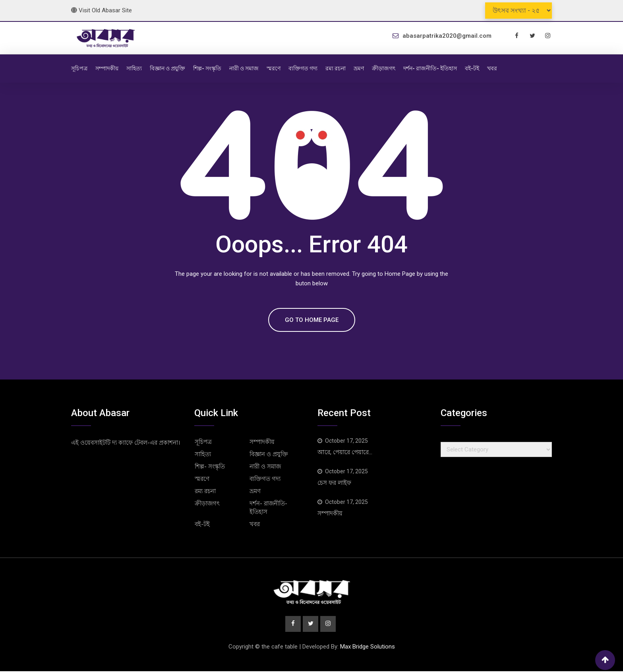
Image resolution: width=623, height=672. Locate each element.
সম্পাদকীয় (107, 68)
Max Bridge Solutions (368, 647)
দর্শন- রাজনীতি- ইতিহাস (430, 68)
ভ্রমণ (359, 68)
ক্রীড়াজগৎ (384, 68)
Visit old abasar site (102, 10)
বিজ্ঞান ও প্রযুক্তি (167, 68)
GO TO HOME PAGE (312, 320)
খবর (492, 68)
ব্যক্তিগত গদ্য (303, 68)
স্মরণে (274, 68)
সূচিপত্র (79, 68)
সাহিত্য (134, 68)
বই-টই (472, 68)
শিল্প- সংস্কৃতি (207, 68)
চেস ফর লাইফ (334, 483)
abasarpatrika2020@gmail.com (447, 36)
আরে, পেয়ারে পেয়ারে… (345, 452)
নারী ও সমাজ (244, 68)
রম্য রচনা (336, 68)
